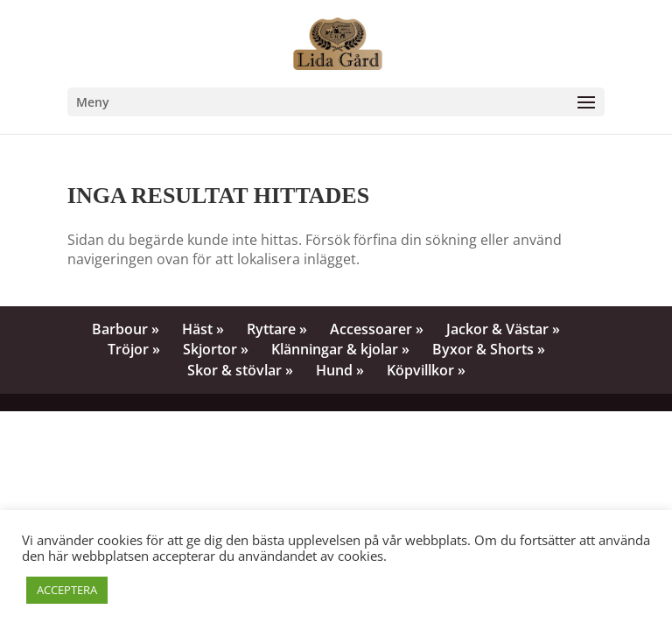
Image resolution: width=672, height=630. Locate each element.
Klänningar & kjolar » (340, 349)
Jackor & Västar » (503, 329)
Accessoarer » (377, 329)
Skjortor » (216, 349)
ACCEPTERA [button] (67, 590)
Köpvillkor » (426, 370)
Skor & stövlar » (240, 370)
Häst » (203, 329)
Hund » (340, 370)
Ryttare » (277, 329)
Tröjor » (134, 349)
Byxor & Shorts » (489, 349)
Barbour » (126, 329)
